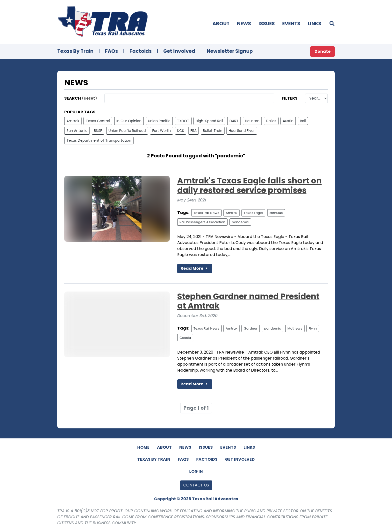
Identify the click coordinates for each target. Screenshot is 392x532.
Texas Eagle (253, 213)
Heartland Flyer (242, 131)
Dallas (271, 121)
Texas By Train (75, 51)
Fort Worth (161, 131)
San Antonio (77, 131)
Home (143, 447)
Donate (322, 51)
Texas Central (98, 121)
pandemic (240, 222)
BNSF (98, 131)
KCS (181, 131)
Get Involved (179, 51)
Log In (196, 471)
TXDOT (183, 121)
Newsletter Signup (230, 51)
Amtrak (73, 121)
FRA (193, 131)
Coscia (185, 338)
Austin (288, 121)
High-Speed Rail (209, 121)
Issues (267, 24)
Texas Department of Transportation (99, 140)
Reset (89, 98)
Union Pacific (159, 121)
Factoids (141, 51)
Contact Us (196, 485)
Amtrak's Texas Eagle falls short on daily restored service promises (249, 185)
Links (314, 24)
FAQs (111, 51)
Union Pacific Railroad (127, 131)
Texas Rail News (206, 213)
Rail (303, 121)
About (221, 24)
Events (291, 24)
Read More (195, 268)
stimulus (276, 213)
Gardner (251, 328)
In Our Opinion (129, 121)
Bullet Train (213, 131)
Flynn (313, 328)
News (244, 24)
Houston (252, 121)
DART (234, 121)
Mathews (295, 328)
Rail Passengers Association (202, 222)
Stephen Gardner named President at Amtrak (248, 301)
